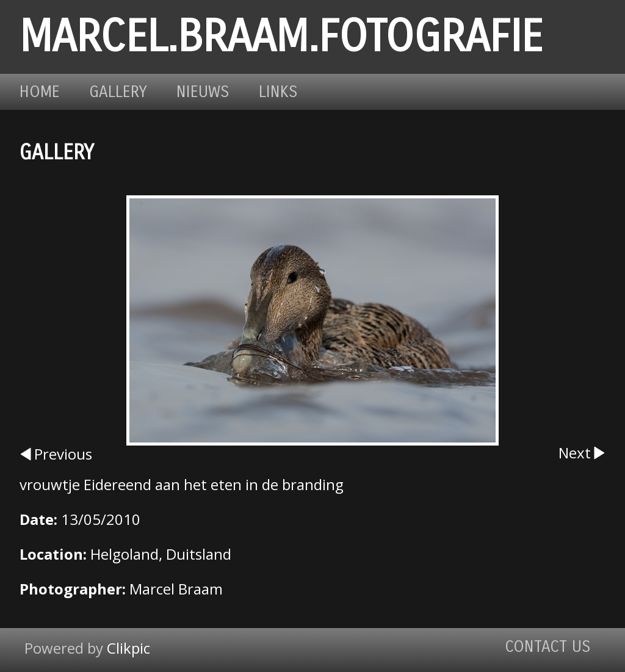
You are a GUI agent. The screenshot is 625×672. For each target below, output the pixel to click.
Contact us (548, 647)
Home (40, 92)
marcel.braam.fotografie (281, 37)
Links (278, 92)
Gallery (118, 92)
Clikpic (128, 648)
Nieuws (203, 92)
